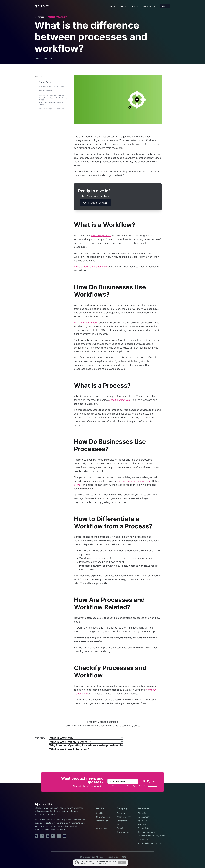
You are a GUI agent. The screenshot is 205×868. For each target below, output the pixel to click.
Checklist (142, 813)
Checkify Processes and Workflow (51, 109)
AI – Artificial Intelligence (149, 843)
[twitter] (36, 836)
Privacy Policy (153, 786)
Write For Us (101, 828)
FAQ (118, 824)
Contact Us (122, 821)
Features (124, 6)
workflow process (101, 235)
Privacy (106, 860)
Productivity (143, 828)
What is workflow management (91, 267)
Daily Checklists (103, 817)
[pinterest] (53, 836)
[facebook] (59, 836)
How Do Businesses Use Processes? (52, 95)
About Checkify (124, 817)
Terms (98, 860)
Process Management (57, 17)
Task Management (146, 832)
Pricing (135, 6)
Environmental (123, 832)
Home (113, 6)
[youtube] (64, 836)
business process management (134, 481)
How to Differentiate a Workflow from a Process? (53, 99)
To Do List (142, 821)
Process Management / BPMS (152, 836)
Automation (143, 840)
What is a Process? (46, 91)
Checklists (100, 813)
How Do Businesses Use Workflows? (52, 86)
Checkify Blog (102, 821)
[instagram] (42, 836)
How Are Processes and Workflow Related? (51, 104)
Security (120, 828)
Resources (147, 6)
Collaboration (144, 817)
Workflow (142, 824)
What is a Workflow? (46, 82)
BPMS (77, 485)
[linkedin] (48, 836)
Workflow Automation (86, 323)
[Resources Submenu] (154, 6)
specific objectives (119, 400)
